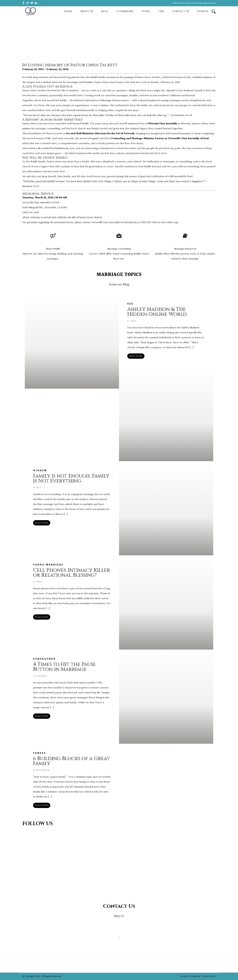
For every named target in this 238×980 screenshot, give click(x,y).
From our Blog (119, 285)
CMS (161, 11)
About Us (87, 11)
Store (146, 11)
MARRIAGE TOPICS (119, 275)
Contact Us (180, 11)
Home (68, 11)
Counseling (125, 11)
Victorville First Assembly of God (41, 203)
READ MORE (136, 356)
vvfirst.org (172, 222)
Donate (203, 11)
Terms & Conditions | (191, 976)
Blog (105, 11)
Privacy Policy (209, 976)
